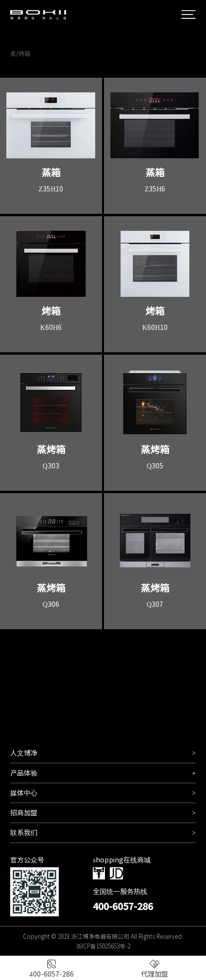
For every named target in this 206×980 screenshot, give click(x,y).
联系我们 (103, 833)
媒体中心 (103, 793)
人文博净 (103, 753)
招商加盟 (103, 813)
